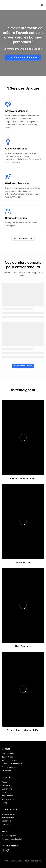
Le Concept (7, 785)
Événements (7, 789)
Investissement (8, 817)
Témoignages (8, 796)
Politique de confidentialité (13, 839)
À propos (6, 803)
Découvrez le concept (23, 238)
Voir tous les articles (23, 366)
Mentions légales (9, 836)
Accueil (5, 782)
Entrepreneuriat (8, 814)
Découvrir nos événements (23, 57)
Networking (7, 824)
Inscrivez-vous (8, 799)
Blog (4, 792)
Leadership (7, 821)
